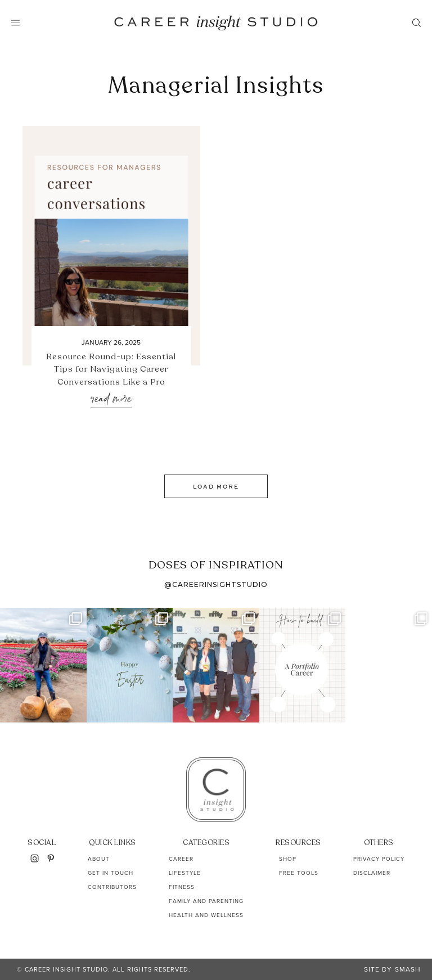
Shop (288, 859)
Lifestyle (185, 873)
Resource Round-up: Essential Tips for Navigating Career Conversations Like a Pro (111, 369)
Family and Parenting (206, 901)
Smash (408, 969)
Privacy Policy (379, 859)
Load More (216, 486)
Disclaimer (372, 873)
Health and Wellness (206, 915)
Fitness (182, 887)
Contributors (112, 887)
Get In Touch (111, 873)
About (99, 859)
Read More (111, 399)
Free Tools (299, 873)
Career (181, 859)
